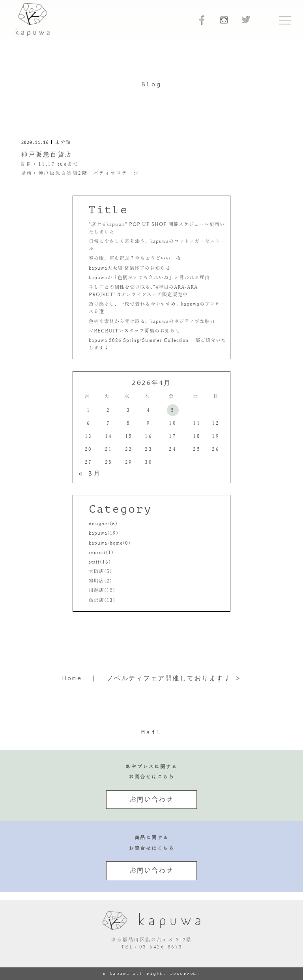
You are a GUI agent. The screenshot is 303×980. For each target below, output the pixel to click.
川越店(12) (102, 590)
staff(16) (100, 562)
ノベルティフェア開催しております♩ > (174, 678)
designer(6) (103, 524)
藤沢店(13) (102, 600)
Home (72, 678)
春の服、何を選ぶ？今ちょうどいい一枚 (135, 258)
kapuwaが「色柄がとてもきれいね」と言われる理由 (149, 278)
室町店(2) (100, 581)
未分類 (63, 142)
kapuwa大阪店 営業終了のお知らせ (130, 268)
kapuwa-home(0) (110, 543)
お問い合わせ (152, 799)
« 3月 (90, 474)
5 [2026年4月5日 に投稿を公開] (173, 410)
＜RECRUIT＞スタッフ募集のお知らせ (135, 331)
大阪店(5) (100, 571)
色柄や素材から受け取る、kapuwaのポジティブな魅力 (152, 321)
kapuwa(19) (104, 533)
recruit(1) (101, 553)
